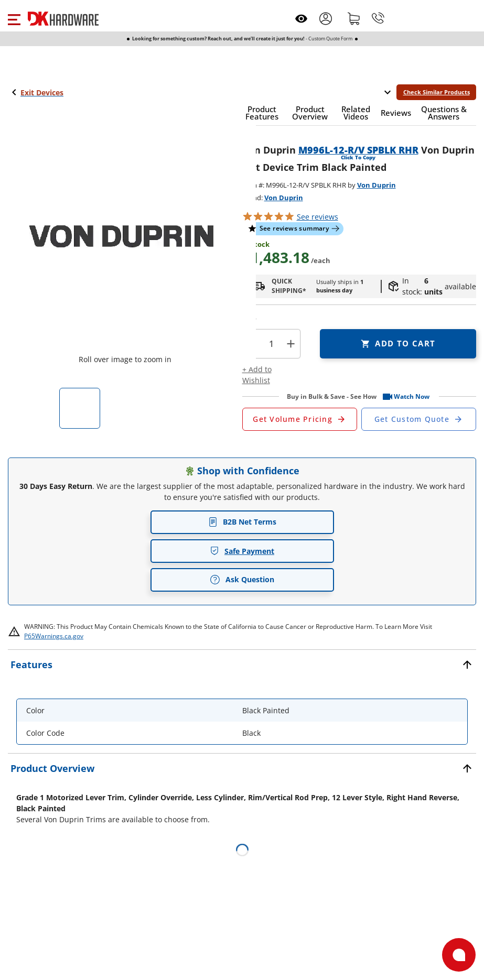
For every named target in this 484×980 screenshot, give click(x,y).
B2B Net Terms (242, 522)
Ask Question (242, 580)
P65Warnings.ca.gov (54, 636)
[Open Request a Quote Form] (300, 419)
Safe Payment (242, 551)
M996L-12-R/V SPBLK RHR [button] (358, 150)
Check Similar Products (437, 92)
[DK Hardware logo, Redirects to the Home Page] (63, 19)
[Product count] (271, 344)
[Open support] (459, 955)
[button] (14, 18)
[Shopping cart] (354, 18)
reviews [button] (318, 217)
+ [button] (291, 344)
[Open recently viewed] (301, 19)
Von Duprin (377, 185)
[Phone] (378, 18)
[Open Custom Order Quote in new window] (419, 419)
